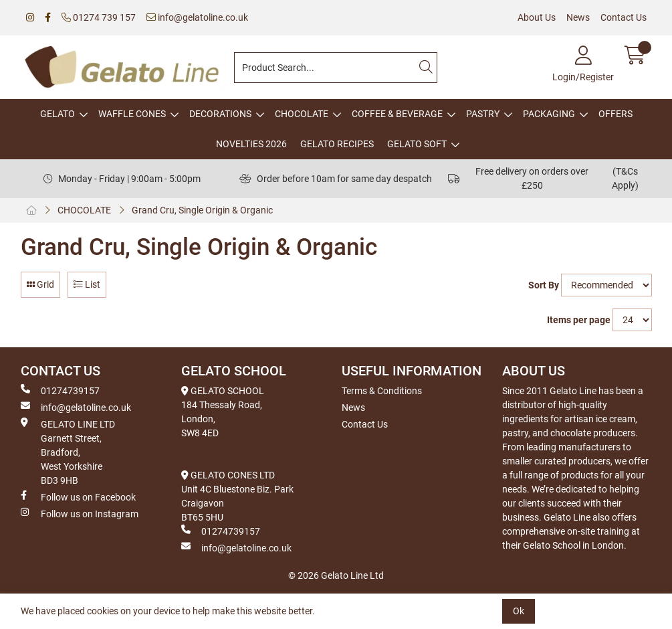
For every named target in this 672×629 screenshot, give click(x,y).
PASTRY (483, 114)
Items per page (579, 320)
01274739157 (60, 390)
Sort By (544, 285)
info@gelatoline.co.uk (197, 17)
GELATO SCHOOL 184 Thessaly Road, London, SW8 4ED (223, 412)
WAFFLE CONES (132, 114)
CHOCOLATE (302, 114)
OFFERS (615, 114)
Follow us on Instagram (80, 513)
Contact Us (624, 17)
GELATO (58, 114)
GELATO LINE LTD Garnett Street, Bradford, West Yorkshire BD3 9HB (68, 452)
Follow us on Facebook (78, 497)
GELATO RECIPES (337, 144)
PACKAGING (549, 114)
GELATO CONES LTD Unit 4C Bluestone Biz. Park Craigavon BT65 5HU (237, 496)
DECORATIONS (220, 114)
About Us (537, 17)
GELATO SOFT (417, 144)
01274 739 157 (99, 17)
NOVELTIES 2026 (251, 144)
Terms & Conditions (382, 391)
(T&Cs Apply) (625, 178)
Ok (519, 611)
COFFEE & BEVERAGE (397, 114)
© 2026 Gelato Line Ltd (336, 575)
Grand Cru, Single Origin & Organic (202, 210)
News (578, 17)
